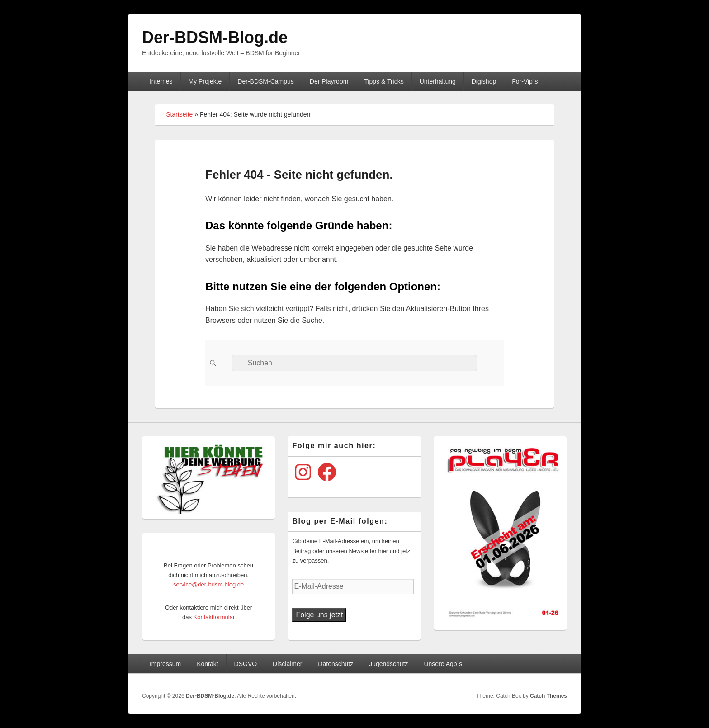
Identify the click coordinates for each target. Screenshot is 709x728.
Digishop (484, 81)
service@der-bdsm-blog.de (208, 584)
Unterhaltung (438, 81)
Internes (161, 81)
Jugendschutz (388, 664)
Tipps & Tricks (384, 81)
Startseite (179, 114)
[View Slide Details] (212, 477)
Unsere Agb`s (443, 664)
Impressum (165, 664)
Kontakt (207, 664)
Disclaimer (287, 664)
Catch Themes (548, 696)
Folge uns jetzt (319, 615)
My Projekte (205, 81)
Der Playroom (329, 81)
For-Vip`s (525, 81)
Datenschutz (336, 664)
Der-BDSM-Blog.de (215, 37)
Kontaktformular (214, 617)
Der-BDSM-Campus (265, 81)
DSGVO (246, 664)
